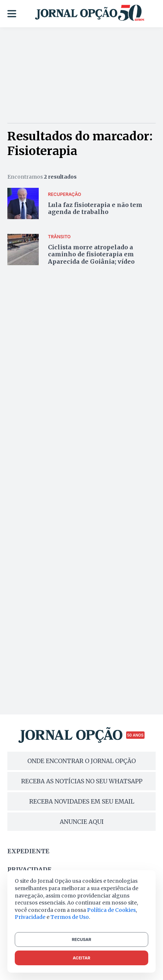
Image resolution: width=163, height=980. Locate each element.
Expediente (28, 851)
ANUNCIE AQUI (82, 822)
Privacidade (30, 870)
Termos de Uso (70, 917)
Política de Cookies (111, 910)
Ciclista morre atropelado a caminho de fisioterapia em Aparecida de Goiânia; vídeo (91, 254)
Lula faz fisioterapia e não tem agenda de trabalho (95, 208)
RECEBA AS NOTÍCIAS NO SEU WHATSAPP (82, 781)
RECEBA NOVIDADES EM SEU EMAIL (82, 801)
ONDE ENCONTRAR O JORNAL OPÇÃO (81, 761)
